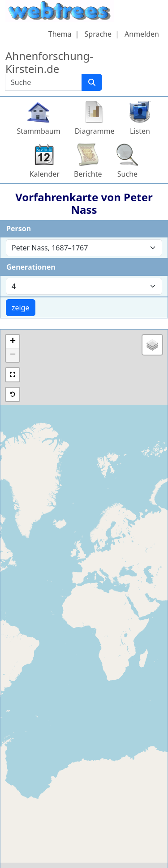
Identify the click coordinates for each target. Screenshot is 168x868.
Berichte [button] (88, 174)
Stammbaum (39, 131)
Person (19, 229)
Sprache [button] (98, 34)
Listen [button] (140, 131)
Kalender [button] (45, 174)
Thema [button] (60, 34)
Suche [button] (127, 174)
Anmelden (142, 34)
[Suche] (92, 82)
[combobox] (84, 248)
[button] (13, 342)
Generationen (31, 267)
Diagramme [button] (95, 131)
